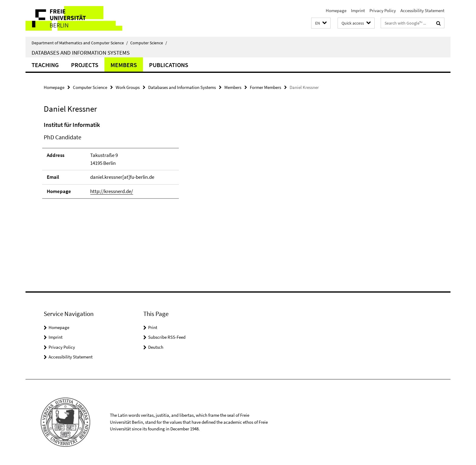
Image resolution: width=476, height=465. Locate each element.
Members (124, 65)
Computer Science (149, 43)
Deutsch (156, 347)
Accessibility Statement (422, 10)
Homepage (336, 10)
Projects (85, 65)
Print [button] (153, 327)
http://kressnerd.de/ (112, 191)
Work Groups (128, 87)
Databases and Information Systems (81, 53)
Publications (169, 65)
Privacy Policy (383, 10)
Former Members (265, 87)
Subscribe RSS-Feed (167, 337)
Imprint (358, 10)
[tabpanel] (155, 176)
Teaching (45, 65)
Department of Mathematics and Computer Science (80, 43)
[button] (321, 23)
